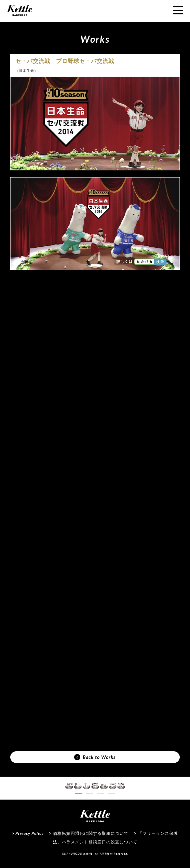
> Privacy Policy (28, 833)
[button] (79, 794)
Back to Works (95, 757)
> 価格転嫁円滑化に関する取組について (89, 833)
